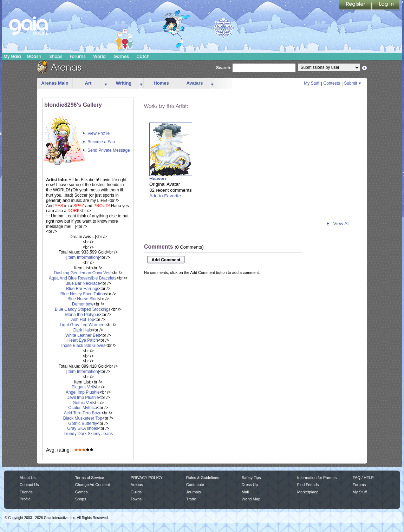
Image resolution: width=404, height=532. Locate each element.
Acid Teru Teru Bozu (83, 413)
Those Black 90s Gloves (83, 346)
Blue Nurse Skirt (83, 299)
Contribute (195, 485)
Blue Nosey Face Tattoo (83, 294)
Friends (26, 492)
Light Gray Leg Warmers (83, 325)
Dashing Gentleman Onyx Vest (83, 273)
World (99, 56)
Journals (194, 492)
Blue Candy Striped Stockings (83, 309)
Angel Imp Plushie (83, 392)
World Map (251, 499)
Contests (332, 83)
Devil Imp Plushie (83, 398)
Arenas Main (55, 83)
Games (121, 56)
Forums (77, 56)
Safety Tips (251, 478)
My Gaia (12, 56)
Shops (56, 56)
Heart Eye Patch (83, 340)
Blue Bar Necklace (83, 283)
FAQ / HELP (363, 478)
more (106, 83)
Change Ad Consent (93, 485)
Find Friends (308, 485)
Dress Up (250, 485)
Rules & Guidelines (203, 478)
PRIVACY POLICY (147, 478)
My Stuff (312, 83)
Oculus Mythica (83, 408)
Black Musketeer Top (83, 418)
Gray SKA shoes (83, 428)
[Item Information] (83, 257)
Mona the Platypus (83, 315)
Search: (224, 68)
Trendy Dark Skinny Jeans (88, 434)
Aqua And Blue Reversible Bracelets (83, 278)
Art (88, 83)
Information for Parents (317, 478)
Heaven (158, 179)
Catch (143, 56)
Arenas (137, 485)
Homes (161, 83)
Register (356, 5)
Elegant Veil (83, 387)
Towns (136, 499)
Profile (25, 499)
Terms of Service (90, 478)
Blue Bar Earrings (83, 289)
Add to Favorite (165, 196)
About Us (28, 478)
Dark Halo (83, 330)
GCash (34, 56)
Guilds (136, 492)
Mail (245, 492)
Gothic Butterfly (83, 423)
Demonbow (83, 304)
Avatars (194, 83)
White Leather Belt (83, 335)
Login (386, 5)
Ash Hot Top (83, 320)
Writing (124, 83)
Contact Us (29, 485)
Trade (191, 499)
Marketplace (308, 492)
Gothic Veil (83, 403)
